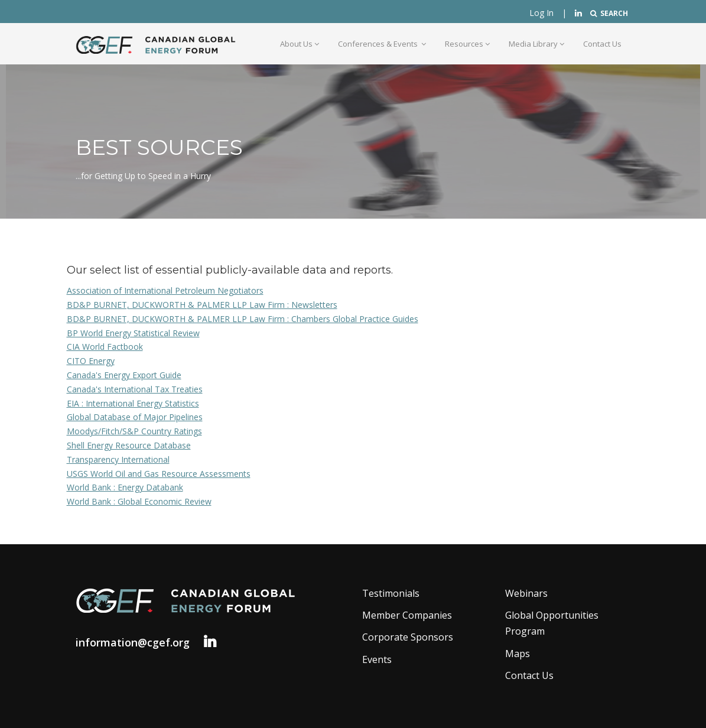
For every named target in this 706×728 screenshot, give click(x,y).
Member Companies (407, 615)
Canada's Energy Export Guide (124, 375)
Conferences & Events (382, 44)
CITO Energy (91, 361)
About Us (300, 44)
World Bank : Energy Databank (125, 487)
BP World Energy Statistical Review (133, 333)
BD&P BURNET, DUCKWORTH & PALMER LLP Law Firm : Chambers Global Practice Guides (243, 319)
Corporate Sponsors (408, 637)
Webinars (526, 593)
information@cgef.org (133, 642)
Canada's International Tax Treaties (135, 389)
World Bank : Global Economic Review (139, 501)
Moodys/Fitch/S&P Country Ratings (134, 431)
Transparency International (118, 459)
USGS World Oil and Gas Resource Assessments (159, 474)
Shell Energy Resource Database (129, 445)
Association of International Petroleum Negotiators (165, 290)
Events (377, 659)
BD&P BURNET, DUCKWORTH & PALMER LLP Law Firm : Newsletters (202, 305)
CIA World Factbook (105, 347)
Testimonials (391, 593)
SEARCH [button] (609, 13)
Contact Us (602, 44)
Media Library (536, 44)
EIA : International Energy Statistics (133, 403)
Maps (518, 654)
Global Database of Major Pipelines (135, 417)
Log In (541, 13)
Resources (467, 44)
